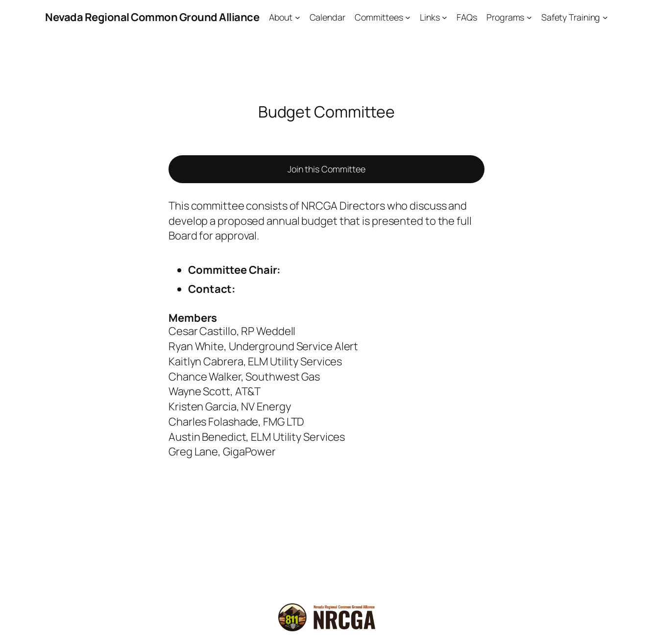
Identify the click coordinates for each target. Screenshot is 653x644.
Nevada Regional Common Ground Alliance (152, 17)
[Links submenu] (445, 17)
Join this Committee (326, 169)
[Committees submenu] (408, 17)
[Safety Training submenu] (605, 17)
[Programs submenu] (529, 17)
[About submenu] (298, 17)
